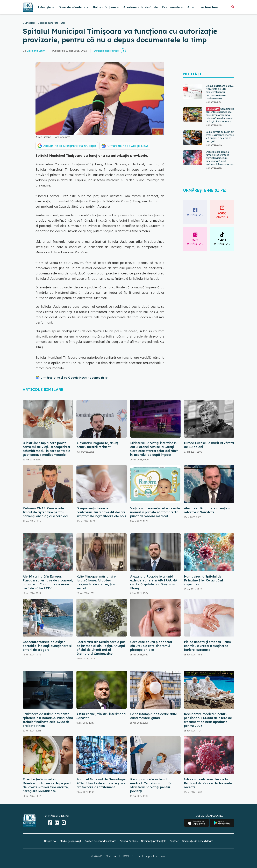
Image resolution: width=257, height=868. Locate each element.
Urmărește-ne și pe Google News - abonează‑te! (74, 378)
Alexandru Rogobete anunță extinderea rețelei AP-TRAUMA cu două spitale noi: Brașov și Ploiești (154, 582)
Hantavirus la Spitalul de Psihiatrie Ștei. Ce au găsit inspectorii (204, 580)
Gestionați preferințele (154, 841)
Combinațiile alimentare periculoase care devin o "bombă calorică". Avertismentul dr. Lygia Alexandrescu (220, 115)
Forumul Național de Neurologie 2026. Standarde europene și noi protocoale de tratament (101, 783)
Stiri (63, 23)
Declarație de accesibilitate (197, 841)
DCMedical (29, 23)
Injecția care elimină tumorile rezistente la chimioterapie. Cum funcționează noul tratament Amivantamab (220, 158)
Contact (174, 841)
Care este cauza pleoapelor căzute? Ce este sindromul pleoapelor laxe (151, 646)
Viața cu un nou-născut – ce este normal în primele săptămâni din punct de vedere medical (155, 512)
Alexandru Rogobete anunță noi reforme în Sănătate (208, 510)
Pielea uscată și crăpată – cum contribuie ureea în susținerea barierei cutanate (207, 646)
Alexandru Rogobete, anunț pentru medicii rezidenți (97, 445)
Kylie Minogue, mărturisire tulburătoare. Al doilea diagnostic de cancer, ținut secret (97, 582)
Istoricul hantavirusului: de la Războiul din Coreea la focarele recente (208, 783)
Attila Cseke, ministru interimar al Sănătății (101, 716)
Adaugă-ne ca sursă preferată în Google (70, 146)
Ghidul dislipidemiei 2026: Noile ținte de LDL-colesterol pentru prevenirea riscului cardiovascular (220, 92)
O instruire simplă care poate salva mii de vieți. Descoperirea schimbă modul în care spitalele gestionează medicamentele (46, 449)
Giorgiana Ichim (36, 51)
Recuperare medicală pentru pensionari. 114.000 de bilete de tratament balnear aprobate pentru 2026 (208, 720)
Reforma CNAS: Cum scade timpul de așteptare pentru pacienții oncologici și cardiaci (45, 512)
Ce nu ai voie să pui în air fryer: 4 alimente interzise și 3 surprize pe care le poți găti (220, 137)
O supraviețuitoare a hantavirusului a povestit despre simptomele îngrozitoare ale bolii (101, 512)
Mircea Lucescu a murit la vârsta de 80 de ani (209, 445)
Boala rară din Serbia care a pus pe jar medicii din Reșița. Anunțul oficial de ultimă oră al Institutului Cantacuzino (101, 648)
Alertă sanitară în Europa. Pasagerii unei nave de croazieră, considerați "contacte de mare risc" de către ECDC (48, 582)
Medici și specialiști (71, 841)
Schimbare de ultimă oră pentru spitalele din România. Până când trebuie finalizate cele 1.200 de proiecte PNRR (48, 720)
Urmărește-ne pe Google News (128, 146)
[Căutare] (233, 7)
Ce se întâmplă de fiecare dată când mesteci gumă (154, 716)
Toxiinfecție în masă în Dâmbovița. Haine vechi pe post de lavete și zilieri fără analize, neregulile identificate (47, 785)
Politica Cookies (128, 841)
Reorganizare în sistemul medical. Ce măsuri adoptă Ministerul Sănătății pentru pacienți (151, 785)
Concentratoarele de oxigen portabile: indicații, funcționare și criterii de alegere (47, 646)
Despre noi (50, 841)
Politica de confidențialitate (100, 841)
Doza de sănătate (48, 23)
